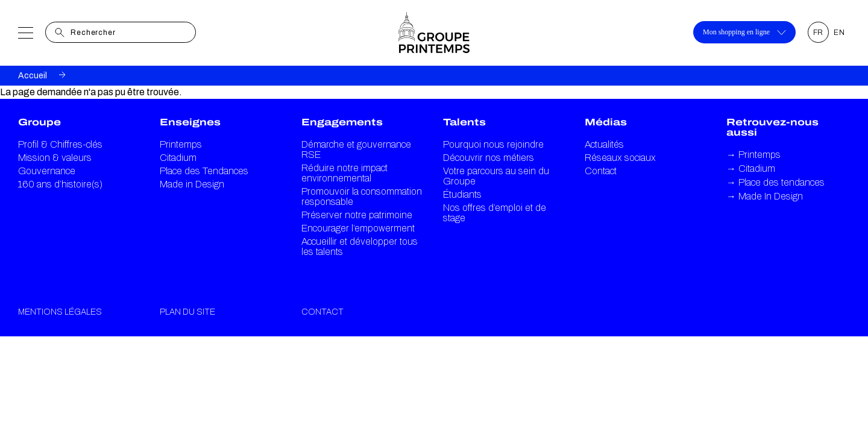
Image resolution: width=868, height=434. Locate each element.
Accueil (33, 76)
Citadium (178, 158)
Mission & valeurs (55, 158)
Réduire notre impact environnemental (344, 173)
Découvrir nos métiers (489, 158)
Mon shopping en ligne (744, 32)
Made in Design (192, 184)
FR (819, 33)
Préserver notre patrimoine (357, 215)
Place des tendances (775, 182)
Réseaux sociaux (620, 158)
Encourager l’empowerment (358, 228)
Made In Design (765, 196)
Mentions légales (60, 312)
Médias (606, 122)
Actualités (604, 144)
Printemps (181, 144)
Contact (601, 171)
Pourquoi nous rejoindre (493, 144)
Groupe (39, 122)
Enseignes (190, 122)
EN (839, 33)
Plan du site (187, 312)
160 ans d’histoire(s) (60, 184)
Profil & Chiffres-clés (60, 144)
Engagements (342, 122)
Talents (464, 122)
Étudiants (462, 194)
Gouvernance (47, 171)
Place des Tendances (204, 171)
